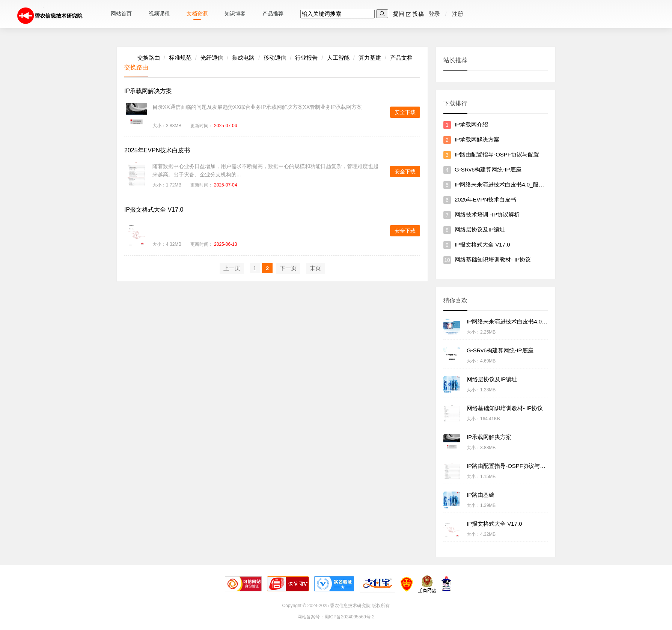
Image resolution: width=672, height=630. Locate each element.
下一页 (288, 268)
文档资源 (197, 14)
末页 (315, 268)
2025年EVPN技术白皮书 (157, 150)
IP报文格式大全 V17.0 (154, 210)
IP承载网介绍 (471, 124)
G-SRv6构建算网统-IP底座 (488, 169)
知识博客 (235, 14)
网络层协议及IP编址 (480, 229)
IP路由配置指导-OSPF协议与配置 (497, 154)
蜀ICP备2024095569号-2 (349, 617)
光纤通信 (212, 58)
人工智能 (338, 58)
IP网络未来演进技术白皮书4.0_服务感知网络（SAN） (522, 184)
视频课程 (159, 14)
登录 (433, 14)
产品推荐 (273, 14)
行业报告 (306, 58)
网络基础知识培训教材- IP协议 (493, 259)
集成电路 (243, 58)
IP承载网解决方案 (148, 91)
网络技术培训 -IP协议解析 (487, 214)
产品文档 (401, 58)
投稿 (417, 14)
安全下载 (405, 112)
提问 (397, 14)
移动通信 (275, 58)
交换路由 (149, 58)
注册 (458, 14)
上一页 (232, 268)
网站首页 (121, 14)
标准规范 (180, 58)
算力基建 (370, 58)
